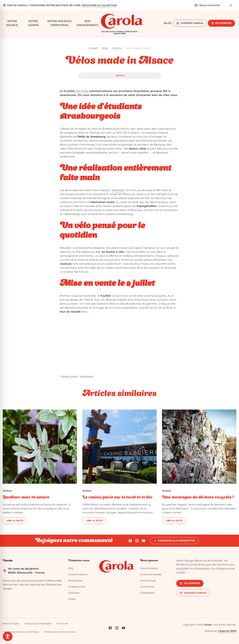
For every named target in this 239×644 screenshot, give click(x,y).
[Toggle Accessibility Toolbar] (8, 636)
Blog (105, 48)
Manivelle (82, 91)
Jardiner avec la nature (26, 498)
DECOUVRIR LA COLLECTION (99, 5)
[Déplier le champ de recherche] (231, 5)
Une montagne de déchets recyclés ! (198, 498)
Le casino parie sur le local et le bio (117, 498)
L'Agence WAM (227, 631)
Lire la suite (15, 521)
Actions (117, 48)
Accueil (93, 48)
